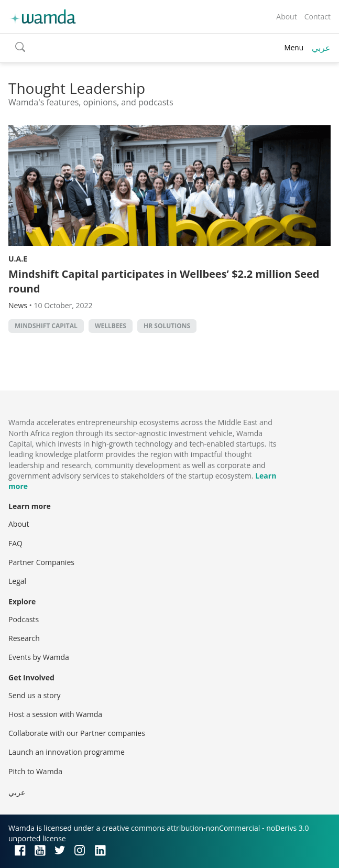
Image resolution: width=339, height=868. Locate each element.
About (286, 17)
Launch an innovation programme (67, 752)
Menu (294, 47)
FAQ (15, 543)
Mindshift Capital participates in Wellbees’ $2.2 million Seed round (164, 281)
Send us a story (34, 695)
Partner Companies (41, 562)
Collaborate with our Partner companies (77, 733)
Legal (17, 581)
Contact (318, 17)
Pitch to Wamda (35, 771)
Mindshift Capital (46, 326)
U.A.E (18, 259)
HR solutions (167, 326)
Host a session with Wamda (55, 714)
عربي (321, 48)
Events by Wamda (39, 657)
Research (24, 638)
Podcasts (24, 619)
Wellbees (111, 326)
